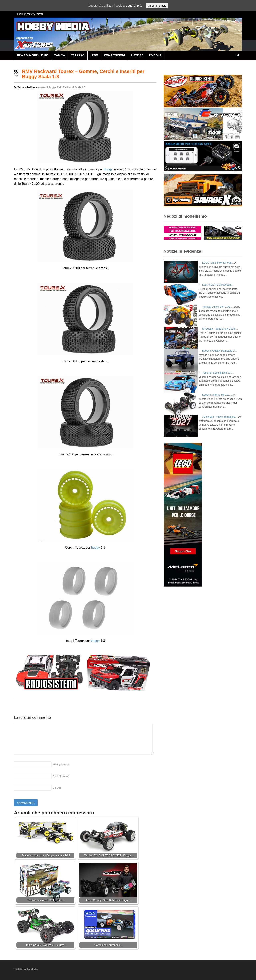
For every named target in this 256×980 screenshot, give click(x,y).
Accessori (43, 87)
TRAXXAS (78, 55)
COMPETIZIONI (114, 55)
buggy (108, 169)
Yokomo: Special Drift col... (218, 373)
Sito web (57, 788)
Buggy (52, 87)
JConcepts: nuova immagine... (220, 417)
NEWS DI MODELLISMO (33, 55)
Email (61, 776)
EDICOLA (155, 55)
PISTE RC (137, 55)
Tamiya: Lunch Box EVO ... (218, 307)
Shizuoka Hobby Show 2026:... (220, 329)
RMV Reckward (65, 87)
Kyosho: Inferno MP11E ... (217, 395)
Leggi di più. (134, 5)
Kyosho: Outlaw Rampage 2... (219, 351)
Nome (61, 765)
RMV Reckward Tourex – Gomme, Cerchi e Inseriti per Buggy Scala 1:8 (83, 74)
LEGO (94, 55)
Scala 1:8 (80, 87)
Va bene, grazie (157, 6)
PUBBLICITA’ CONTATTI (30, 14)
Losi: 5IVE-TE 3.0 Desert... (218, 285)
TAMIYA (60, 55)
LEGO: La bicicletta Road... (218, 263)
